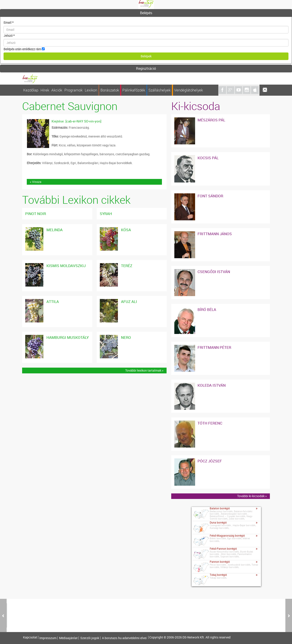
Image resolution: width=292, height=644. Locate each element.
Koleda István (212, 385)
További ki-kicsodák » (252, 496)
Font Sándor (210, 196)
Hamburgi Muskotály (68, 337)
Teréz (127, 266)
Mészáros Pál (211, 120)
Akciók (57, 90)
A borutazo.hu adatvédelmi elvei (124, 638)
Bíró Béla (207, 309)
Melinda (55, 230)
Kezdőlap (31, 90)
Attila (53, 302)
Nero (126, 337)
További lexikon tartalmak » (144, 370)
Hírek (45, 90)
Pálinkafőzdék (134, 90)
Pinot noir (36, 214)
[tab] (146, 13)
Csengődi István (214, 272)
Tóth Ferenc (210, 423)
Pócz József (210, 461)
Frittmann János (215, 234)
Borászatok (110, 90)
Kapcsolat (30, 637)
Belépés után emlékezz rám (22, 49)
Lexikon (91, 90)
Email (9, 22)
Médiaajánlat (68, 638)
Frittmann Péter (214, 347)
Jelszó (9, 36)
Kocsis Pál (208, 158)
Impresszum (48, 638)
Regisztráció (146, 68)
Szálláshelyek (159, 90)
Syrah (106, 214)
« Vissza (36, 182)
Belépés (146, 13)
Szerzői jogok (90, 638)
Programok (73, 90)
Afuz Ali (129, 302)
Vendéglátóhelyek (188, 90)
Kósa (126, 230)
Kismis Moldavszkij (66, 266)
